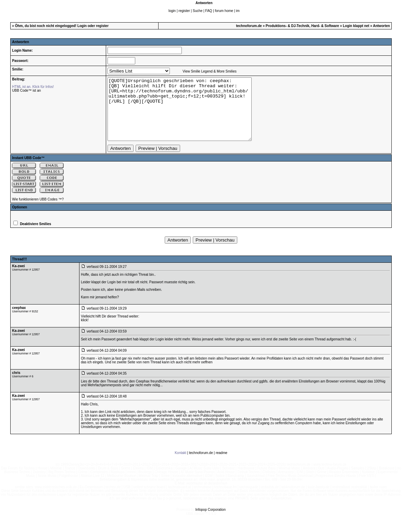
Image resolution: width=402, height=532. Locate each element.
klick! (85, 332)
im (238, 11)
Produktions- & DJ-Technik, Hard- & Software (302, 26)
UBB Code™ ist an (26, 90)
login (172, 11)
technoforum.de (249, 26)
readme (222, 465)
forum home (224, 11)
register (184, 11)
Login (82, 26)
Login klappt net (356, 26)
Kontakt (180, 465)
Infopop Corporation (211, 522)
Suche (198, 11)
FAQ (209, 11)
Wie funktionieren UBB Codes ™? (38, 212)
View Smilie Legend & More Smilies (210, 71)
